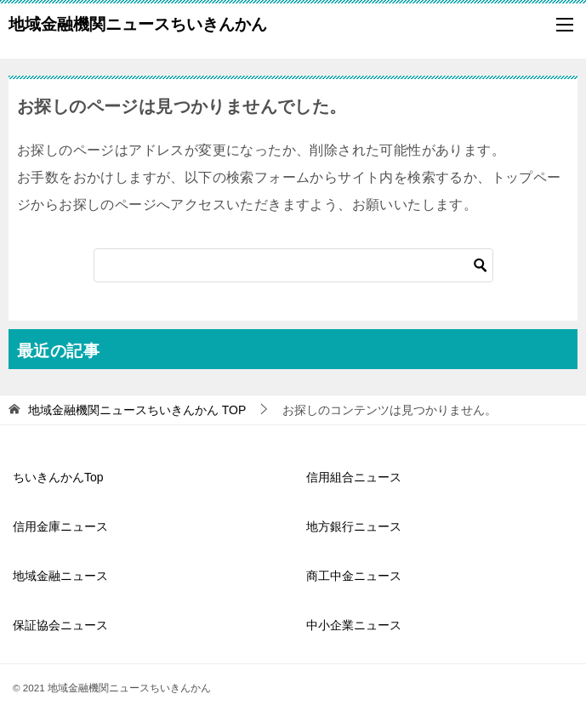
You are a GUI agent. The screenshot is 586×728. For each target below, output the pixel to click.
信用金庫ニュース (60, 526)
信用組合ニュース (354, 477)
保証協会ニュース (60, 625)
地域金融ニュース (60, 576)
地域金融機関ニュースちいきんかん (138, 22)
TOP (137, 410)
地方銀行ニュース (354, 526)
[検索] (293, 265)
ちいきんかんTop (58, 477)
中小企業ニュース (354, 625)
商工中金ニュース (354, 576)
